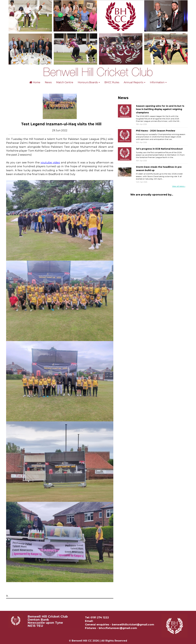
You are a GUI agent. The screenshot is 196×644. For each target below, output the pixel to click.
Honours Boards (89, 82)
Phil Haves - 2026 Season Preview (156, 131)
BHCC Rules (112, 82)
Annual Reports (135, 82)
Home (35, 82)
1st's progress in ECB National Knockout (159, 149)
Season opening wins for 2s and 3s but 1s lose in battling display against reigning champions (160, 109)
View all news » (179, 186)
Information (158, 82)
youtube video (50, 162)
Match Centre (65, 82)
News (48, 82)
